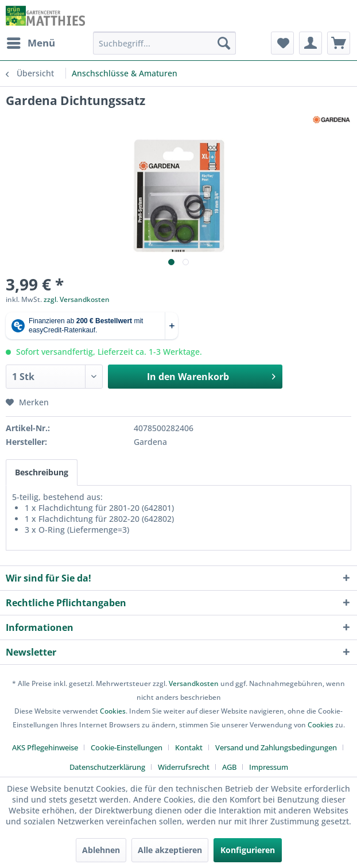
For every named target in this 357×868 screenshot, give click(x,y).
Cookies (113, 711)
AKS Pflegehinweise (45, 747)
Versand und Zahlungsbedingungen (276, 747)
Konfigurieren (248, 850)
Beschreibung (42, 472)
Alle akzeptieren (170, 850)
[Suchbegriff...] (164, 43)
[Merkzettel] (282, 43)
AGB (229, 767)
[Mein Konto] (311, 43)
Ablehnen (101, 850)
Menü (31, 42)
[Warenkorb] (339, 43)
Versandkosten (194, 683)
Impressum (269, 767)
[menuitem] (30, 43)
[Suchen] (224, 43)
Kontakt (189, 747)
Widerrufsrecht (184, 767)
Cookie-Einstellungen (127, 747)
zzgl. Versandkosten (77, 299)
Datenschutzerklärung (107, 767)
